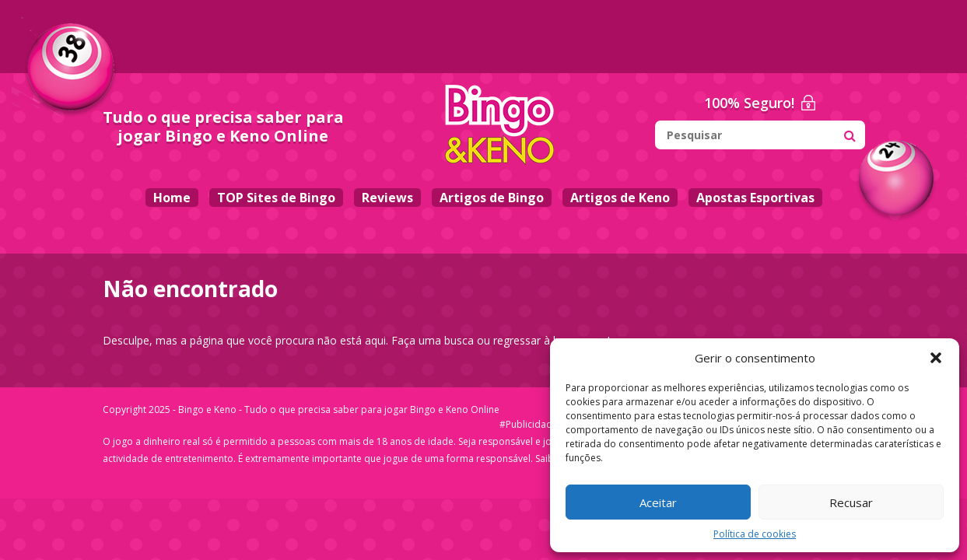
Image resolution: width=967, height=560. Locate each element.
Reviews (387, 198)
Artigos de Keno (620, 198)
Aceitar (658, 502)
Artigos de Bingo (492, 198)
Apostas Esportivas (755, 198)
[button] (936, 358)
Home (172, 198)
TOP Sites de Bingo (276, 198)
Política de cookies (755, 534)
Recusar (851, 502)
